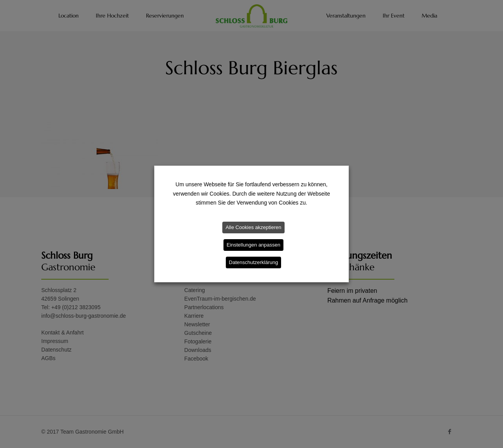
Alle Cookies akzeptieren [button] (253, 227)
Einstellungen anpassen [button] (253, 245)
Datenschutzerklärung (253, 262)
